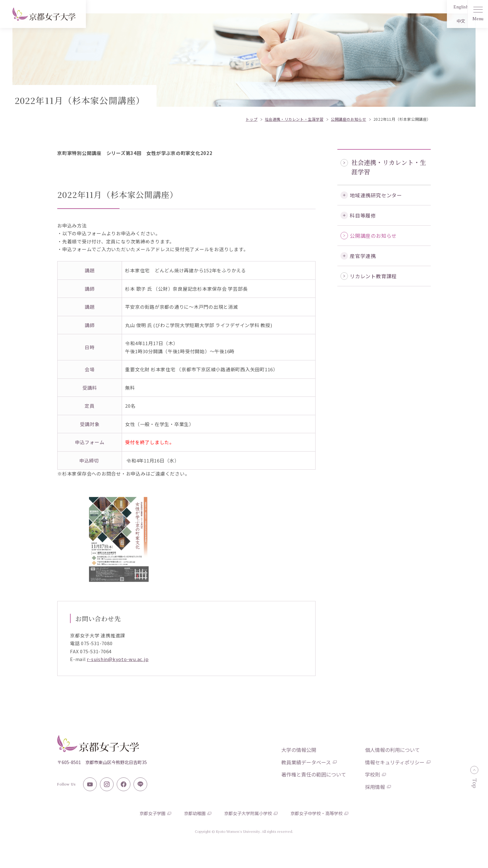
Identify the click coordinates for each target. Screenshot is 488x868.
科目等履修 (363, 215)
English (446, 7)
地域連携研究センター (376, 195)
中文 (446, 21)
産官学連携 (363, 256)
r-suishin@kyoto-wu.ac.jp (118, 659)
